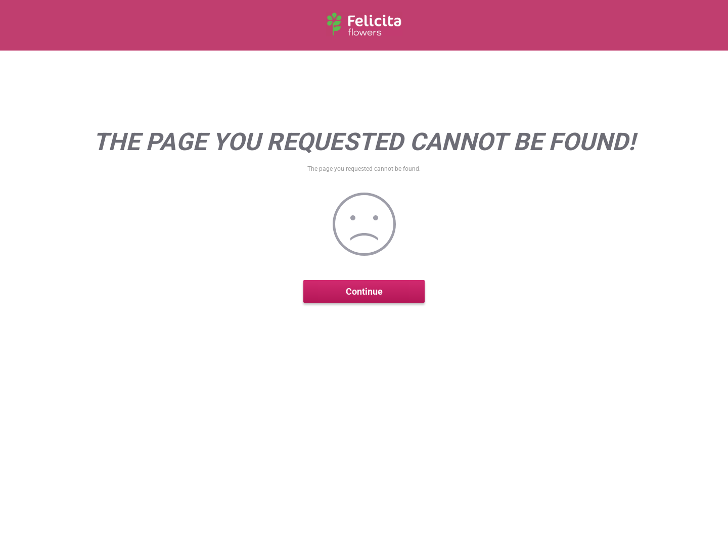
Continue (364, 291)
